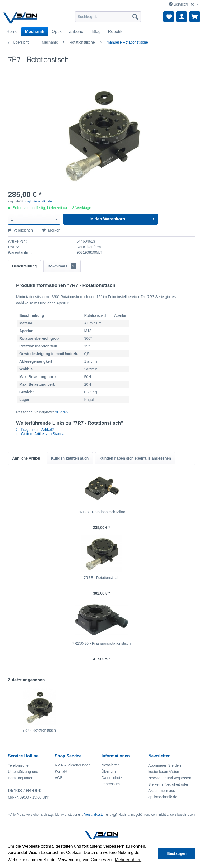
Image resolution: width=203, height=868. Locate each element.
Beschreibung (24, 266)
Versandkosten (95, 815)
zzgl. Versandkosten (39, 201)
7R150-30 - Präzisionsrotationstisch (102, 643)
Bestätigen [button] (177, 853)
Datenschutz (112, 778)
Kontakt (61, 771)
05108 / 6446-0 (25, 791)
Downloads (62, 266)
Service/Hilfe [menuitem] (182, 4)
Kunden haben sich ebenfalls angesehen (135, 458)
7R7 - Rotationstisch (39, 730)
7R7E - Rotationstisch (101, 578)
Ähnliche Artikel (26, 458)
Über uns (109, 771)
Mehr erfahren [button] (128, 860)
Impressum (111, 784)
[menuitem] (108, 17)
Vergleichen (20, 230)
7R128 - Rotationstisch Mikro (101, 512)
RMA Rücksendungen (73, 765)
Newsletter (110, 765)
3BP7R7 (62, 412)
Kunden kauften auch (70, 458)
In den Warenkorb (122, 218)
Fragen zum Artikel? (35, 430)
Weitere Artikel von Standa (40, 434)
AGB (59, 778)
